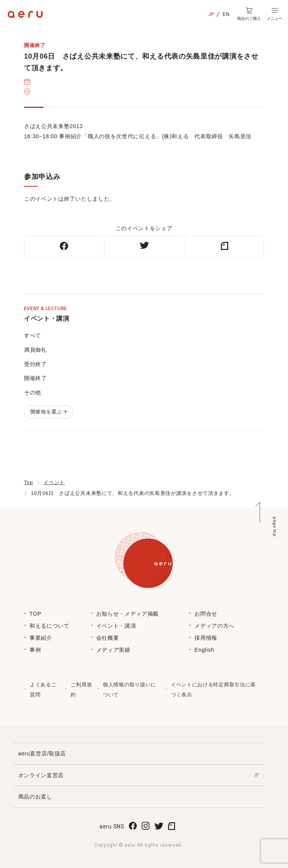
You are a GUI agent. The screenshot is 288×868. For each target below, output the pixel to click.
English (204, 650)
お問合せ (206, 614)
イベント (54, 482)
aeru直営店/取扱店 (42, 753)
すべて (33, 335)
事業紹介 (41, 638)
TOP (36, 614)
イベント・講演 (116, 626)
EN (226, 14)
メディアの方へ (214, 626)
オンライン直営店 (41, 775)
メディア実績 (113, 650)
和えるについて (49, 626)
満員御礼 (36, 350)
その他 (33, 392)
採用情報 (206, 638)
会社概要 (108, 638)
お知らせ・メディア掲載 (128, 614)
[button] (274, 14)
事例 (35, 650)
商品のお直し (35, 797)
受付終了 (36, 364)
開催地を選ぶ (49, 412)
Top (29, 482)
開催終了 (36, 378)
